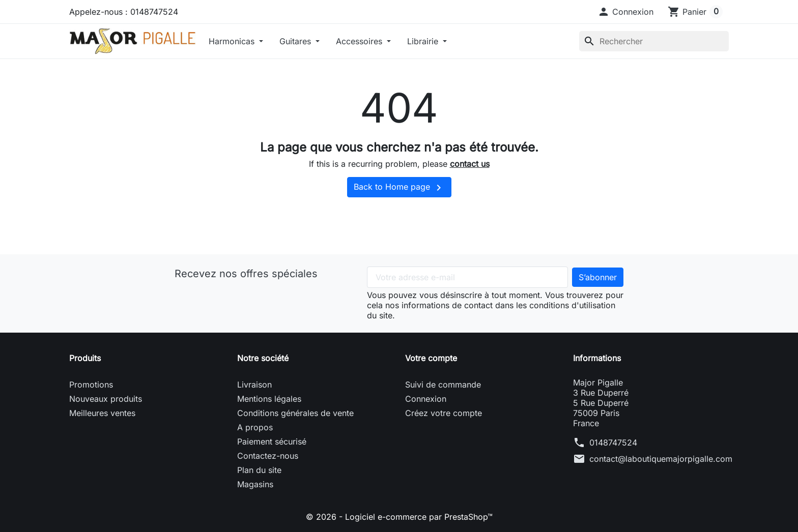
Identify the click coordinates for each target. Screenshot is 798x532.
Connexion (426, 399)
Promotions (91, 385)
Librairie (424, 41)
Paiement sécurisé (272, 441)
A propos (255, 427)
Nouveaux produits (106, 399)
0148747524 (613, 442)
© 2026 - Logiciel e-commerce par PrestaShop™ (399, 517)
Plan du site (259, 470)
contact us (470, 164)
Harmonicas (233, 41)
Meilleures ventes (102, 413)
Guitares (296, 41)
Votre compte (431, 358)
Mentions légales (269, 399)
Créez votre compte (444, 413)
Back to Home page (399, 188)
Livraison (254, 385)
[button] (625, 12)
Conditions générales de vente (295, 413)
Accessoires (360, 41)
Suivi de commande (443, 385)
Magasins (255, 484)
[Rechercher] (654, 41)
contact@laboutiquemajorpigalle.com (661, 459)
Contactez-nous (268, 456)
